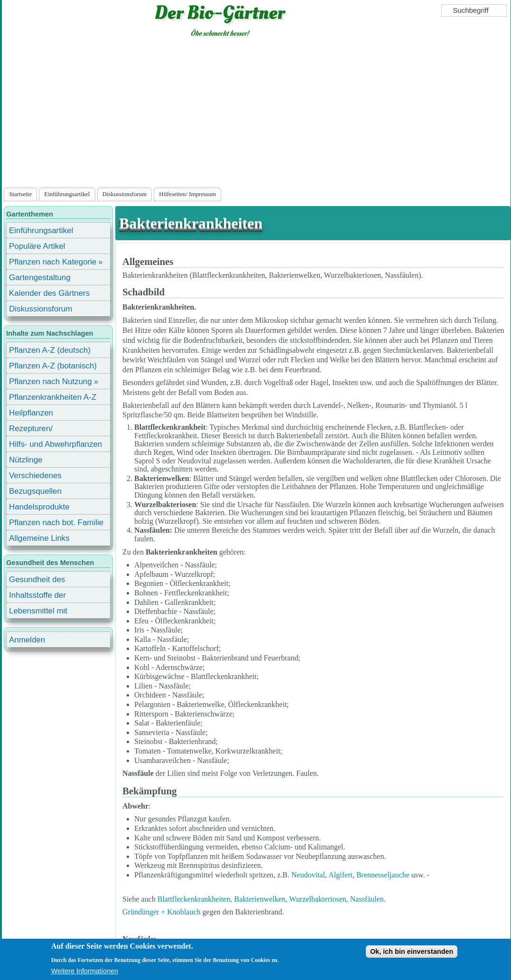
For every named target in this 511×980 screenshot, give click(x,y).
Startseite (20, 194)
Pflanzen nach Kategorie (53, 262)
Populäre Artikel (37, 246)
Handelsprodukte (39, 507)
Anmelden (27, 640)
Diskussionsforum (125, 194)
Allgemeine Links (39, 538)
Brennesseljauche (383, 875)
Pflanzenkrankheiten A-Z (53, 397)
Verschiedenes (35, 476)
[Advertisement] (256, 114)
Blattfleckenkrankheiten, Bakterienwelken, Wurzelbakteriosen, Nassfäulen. (272, 899)
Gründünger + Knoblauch (162, 912)
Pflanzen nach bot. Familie (56, 523)
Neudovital (308, 875)
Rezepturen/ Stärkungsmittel (37, 430)
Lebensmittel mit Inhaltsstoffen (38, 612)
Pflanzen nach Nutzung (51, 382)
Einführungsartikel (67, 194)
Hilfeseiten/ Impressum (187, 194)
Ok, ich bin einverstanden (412, 952)
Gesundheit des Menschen (37, 581)
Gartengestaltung (40, 278)
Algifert (340, 875)
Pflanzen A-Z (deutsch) (50, 350)
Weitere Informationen (85, 971)
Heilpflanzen (31, 413)
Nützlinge (26, 460)
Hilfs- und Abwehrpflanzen (56, 444)
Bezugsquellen (35, 491)
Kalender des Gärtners (49, 293)
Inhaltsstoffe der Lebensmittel (37, 597)
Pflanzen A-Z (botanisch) (53, 366)
